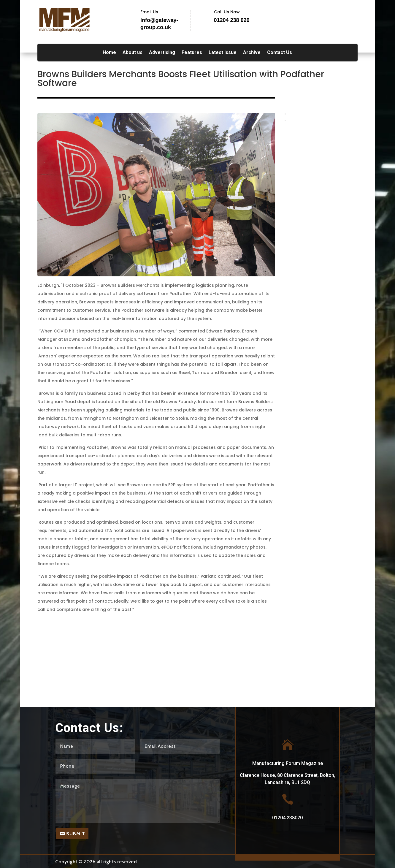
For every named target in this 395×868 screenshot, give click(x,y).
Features (192, 53)
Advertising (162, 53)
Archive (252, 53)
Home (109, 53)
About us (133, 53)
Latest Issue (223, 53)
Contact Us (280, 53)
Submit (76, 834)
